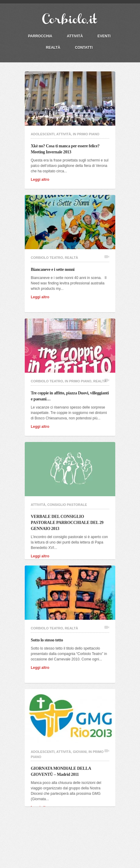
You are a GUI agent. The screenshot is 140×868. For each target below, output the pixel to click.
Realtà (53, 48)
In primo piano (86, 134)
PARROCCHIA (40, 36)
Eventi (104, 36)
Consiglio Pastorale (67, 505)
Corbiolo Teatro (47, 258)
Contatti (84, 48)
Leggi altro (42, 180)
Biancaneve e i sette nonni (54, 269)
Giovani (80, 752)
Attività (75, 36)
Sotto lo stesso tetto (49, 640)
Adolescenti (43, 134)
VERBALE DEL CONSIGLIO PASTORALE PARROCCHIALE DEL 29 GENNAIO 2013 (67, 523)
